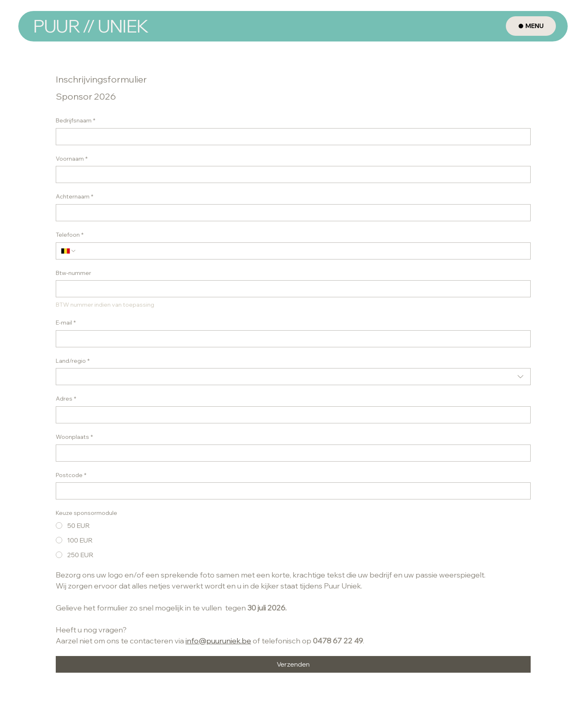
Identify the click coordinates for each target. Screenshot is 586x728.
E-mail (66, 323)
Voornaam (72, 159)
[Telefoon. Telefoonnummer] (301, 251)
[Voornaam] (291, 174)
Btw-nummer (73, 273)
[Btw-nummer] (291, 289)
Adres (66, 399)
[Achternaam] (291, 213)
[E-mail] (291, 339)
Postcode (71, 475)
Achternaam (74, 197)
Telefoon (70, 235)
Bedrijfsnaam (75, 121)
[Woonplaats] (291, 453)
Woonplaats (74, 437)
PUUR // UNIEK (90, 26)
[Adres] (291, 415)
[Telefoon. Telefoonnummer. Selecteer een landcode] (69, 251)
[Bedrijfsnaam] (291, 137)
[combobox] (293, 377)
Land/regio (73, 361)
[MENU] (531, 26)
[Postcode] (291, 491)
